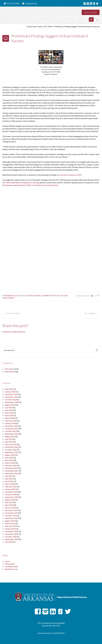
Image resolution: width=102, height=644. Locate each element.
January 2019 (10, 529)
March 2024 (10, 418)
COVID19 (29, 296)
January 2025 (10, 392)
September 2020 (12, 497)
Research (38, 296)
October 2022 (11, 450)
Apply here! (91, 12)
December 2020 (11, 492)
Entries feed (10, 564)
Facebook (7, 332)
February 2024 (11, 421)
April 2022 (9, 460)
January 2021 (10, 489)
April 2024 (9, 415)
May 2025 (9, 389)
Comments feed (11, 566)
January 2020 (10, 508)
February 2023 (11, 444)
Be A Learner (90, 313)
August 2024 (10, 405)
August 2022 (10, 455)
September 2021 (12, 473)
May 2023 (9, 442)
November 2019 (12, 513)
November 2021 (12, 471)
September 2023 (12, 434)
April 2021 (9, 481)
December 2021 (11, 468)
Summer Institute (51, 296)
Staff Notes (10, 372)
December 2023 (11, 426)
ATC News (48, 26)
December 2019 (11, 510)
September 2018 (12, 539)
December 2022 (11, 447)
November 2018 (12, 534)
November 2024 (12, 397)
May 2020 (9, 502)
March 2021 (10, 484)
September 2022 (12, 452)
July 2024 (9, 407)
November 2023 (12, 429)
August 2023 (10, 436)
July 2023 (9, 439)
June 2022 (9, 458)
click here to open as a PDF (71, 175)
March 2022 (10, 463)
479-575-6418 (13, 3)
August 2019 (10, 521)
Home (40, 26)
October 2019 (11, 516)
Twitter (14, 332)
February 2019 (11, 526)
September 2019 (12, 518)
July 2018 (9, 542)
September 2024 (12, 402)
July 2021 (9, 476)
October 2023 (11, 431)
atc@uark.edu (31, 3)
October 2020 (11, 494)
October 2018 (11, 537)
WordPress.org (11, 569)
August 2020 (10, 500)
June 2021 (9, 479)
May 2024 (9, 413)
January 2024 (10, 423)
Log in (7, 561)
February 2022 (11, 465)
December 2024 (11, 394)
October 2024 (11, 400)
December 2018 (11, 531)
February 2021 (11, 487)
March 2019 (10, 523)
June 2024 (9, 410)
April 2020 (9, 505)
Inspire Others (13, 313)
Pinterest (21, 332)
